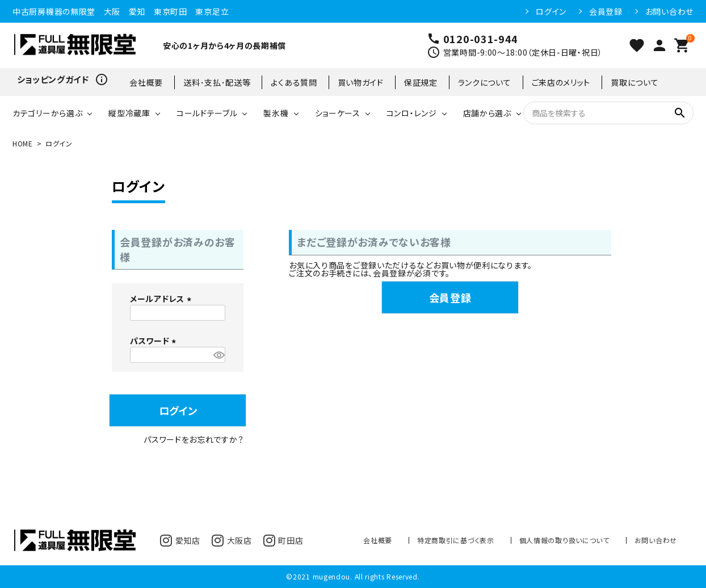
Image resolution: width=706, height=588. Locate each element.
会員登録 (606, 11)
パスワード (155, 341)
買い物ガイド (361, 82)
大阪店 (232, 540)
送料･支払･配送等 (217, 82)
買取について (634, 82)
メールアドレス (162, 299)
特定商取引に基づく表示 (456, 540)
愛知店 (180, 540)
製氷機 (276, 113)
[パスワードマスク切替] (218, 355)
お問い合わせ (669, 11)
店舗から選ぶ (487, 113)
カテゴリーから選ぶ (47, 113)
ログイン (551, 11)
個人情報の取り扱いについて (564, 540)
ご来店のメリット (561, 82)
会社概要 (146, 82)
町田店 (283, 540)
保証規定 (421, 82)
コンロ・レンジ (412, 113)
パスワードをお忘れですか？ (194, 439)
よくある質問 (294, 82)
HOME (23, 143)
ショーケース (338, 113)
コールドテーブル (207, 113)
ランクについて (485, 82)
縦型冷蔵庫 (129, 113)
